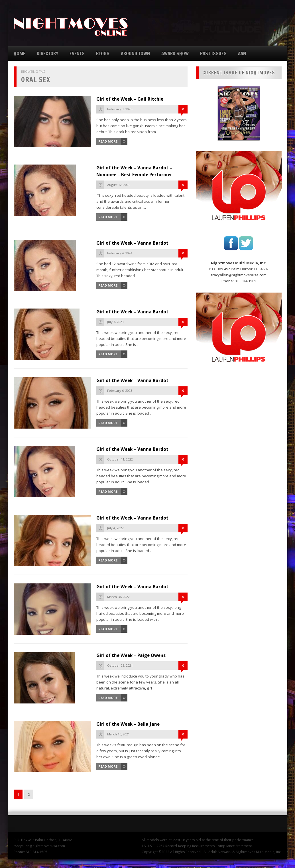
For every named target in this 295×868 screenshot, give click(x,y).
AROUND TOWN (135, 53)
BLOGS (103, 53)
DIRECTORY (47, 53)
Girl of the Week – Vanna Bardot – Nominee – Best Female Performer (134, 171)
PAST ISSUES (213, 53)
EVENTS (77, 53)
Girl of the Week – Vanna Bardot (132, 243)
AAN (242, 53)
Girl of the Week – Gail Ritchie (130, 99)
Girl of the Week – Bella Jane (128, 724)
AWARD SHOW (175, 53)
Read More (108, 141)
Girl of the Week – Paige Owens (131, 655)
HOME (20, 53)
